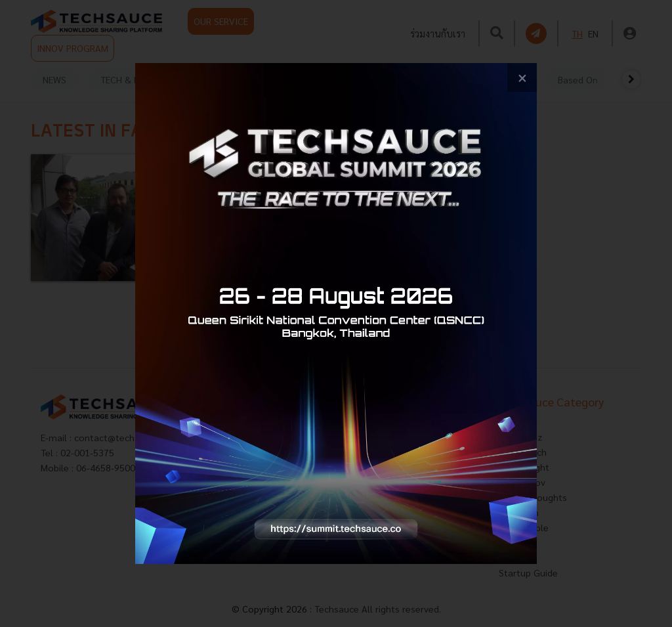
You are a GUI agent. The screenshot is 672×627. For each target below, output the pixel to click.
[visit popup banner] (336, 314)
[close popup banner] (522, 78)
